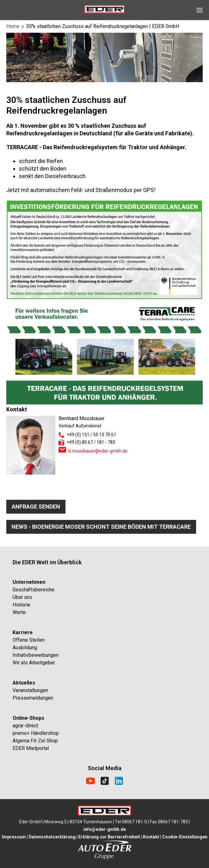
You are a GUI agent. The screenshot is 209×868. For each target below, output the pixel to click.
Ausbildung (25, 648)
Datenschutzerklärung (52, 837)
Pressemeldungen (33, 698)
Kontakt (151, 837)
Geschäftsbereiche (34, 590)
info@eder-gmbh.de (105, 829)
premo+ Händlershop (36, 733)
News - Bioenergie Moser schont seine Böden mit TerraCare (101, 527)
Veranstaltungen (30, 690)
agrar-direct (25, 726)
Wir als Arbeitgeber (34, 663)
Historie (21, 605)
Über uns (22, 597)
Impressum (14, 837)
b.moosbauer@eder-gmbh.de (98, 451)
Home (13, 26)
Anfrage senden (36, 507)
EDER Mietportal (31, 748)
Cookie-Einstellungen (185, 837)
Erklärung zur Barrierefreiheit (109, 837)
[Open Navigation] (200, 10)
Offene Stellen (29, 640)
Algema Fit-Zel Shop (35, 741)
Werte (19, 612)
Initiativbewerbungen (36, 655)
